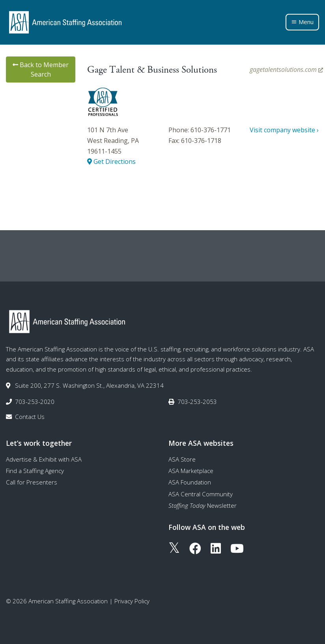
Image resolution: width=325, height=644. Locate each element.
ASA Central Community (201, 494)
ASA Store (182, 459)
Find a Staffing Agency (35, 471)
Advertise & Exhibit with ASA (44, 459)
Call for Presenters (32, 482)
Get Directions (111, 161)
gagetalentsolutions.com (286, 69)
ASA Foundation (190, 482)
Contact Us (30, 417)
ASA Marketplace (191, 471)
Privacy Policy (132, 601)
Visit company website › (284, 130)
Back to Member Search (41, 69)
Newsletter (203, 505)
